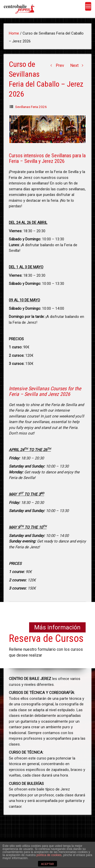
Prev (56, 65)
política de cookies (49, 855)
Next (78, 65)
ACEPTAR (48, 864)
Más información (57, 627)
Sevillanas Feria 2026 (31, 107)
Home (14, 33)
